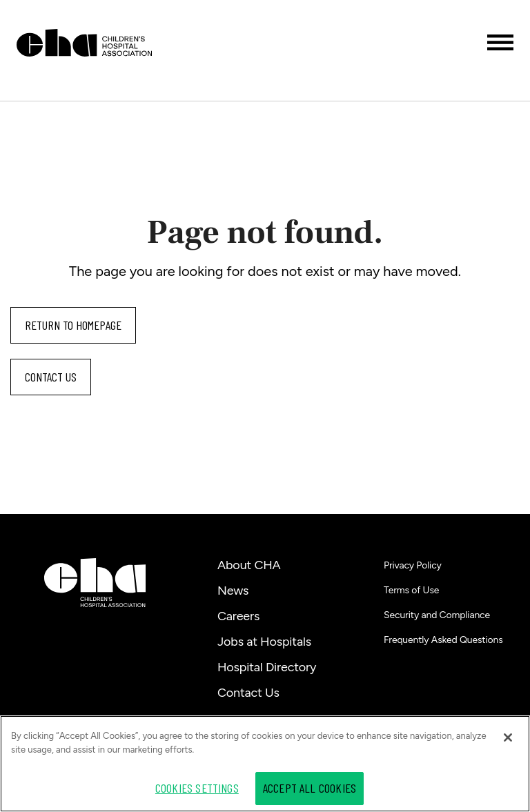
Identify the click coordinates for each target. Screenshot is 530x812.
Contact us (51, 377)
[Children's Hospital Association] (95, 583)
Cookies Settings (197, 788)
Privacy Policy (413, 565)
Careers (238, 616)
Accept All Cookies (310, 788)
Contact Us (248, 693)
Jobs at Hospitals (264, 642)
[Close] (508, 737)
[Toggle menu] (500, 42)
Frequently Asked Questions (443, 640)
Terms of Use (411, 590)
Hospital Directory (267, 667)
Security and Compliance (437, 615)
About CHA (249, 565)
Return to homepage (73, 325)
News (233, 591)
